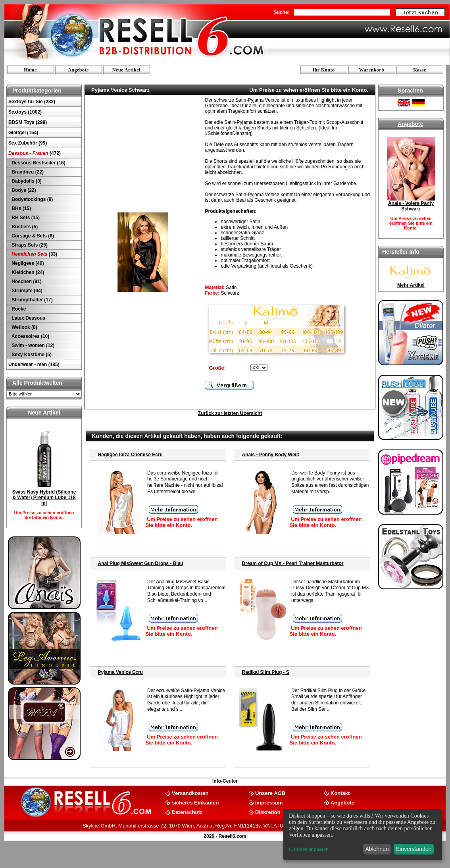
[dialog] (363, 834)
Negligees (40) (27, 263)
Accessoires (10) (30, 336)
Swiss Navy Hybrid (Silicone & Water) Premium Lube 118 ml (44, 498)
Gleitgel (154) (23, 133)
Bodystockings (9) (32, 199)
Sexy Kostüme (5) (31, 355)
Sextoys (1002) (25, 112)
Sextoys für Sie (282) (32, 102)
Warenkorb (372, 70)
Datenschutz (187, 812)
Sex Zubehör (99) (28, 143)
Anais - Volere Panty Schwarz (411, 206)
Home (30, 70)
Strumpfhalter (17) (32, 300)
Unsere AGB (270, 793)
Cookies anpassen (309, 849)
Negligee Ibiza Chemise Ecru (130, 455)
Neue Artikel (126, 70)
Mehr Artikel (411, 285)
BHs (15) (21, 208)
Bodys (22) (23, 190)
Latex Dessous (28, 318)
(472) (35, 153)
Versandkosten (190, 793)
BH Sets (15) (25, 218)
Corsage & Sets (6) (32, 236)
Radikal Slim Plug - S (266, 672)
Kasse (420, 70)
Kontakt (340, 793)
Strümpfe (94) (26, 291)
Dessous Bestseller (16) (38, 163)
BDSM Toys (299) (28, 122)
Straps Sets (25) (29, 245)
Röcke (18, 309)
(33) (34, 254)
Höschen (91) (26, 282)
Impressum (269, 802)
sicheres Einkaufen (195, 802)
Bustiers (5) (24, 227)
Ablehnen (377, 849)
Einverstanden (414, 849)
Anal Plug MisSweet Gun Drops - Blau (141, 563)
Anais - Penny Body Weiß (271, 455)
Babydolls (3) (26, 181)
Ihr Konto (324, 70)
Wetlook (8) (24, 327)
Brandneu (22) (27, 172)
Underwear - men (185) (34, 365)
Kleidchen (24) (27, 272)
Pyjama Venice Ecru (120, 672)
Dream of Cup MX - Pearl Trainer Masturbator (293, 563)
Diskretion (268, 812)
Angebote (78, 70)
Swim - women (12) (32, 345)
